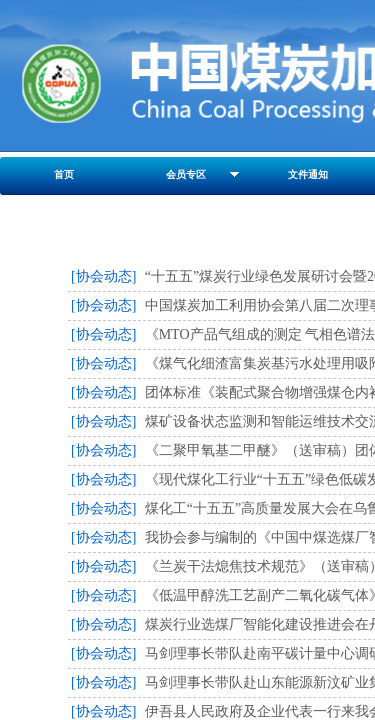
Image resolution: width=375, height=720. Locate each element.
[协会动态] (103, 276)
